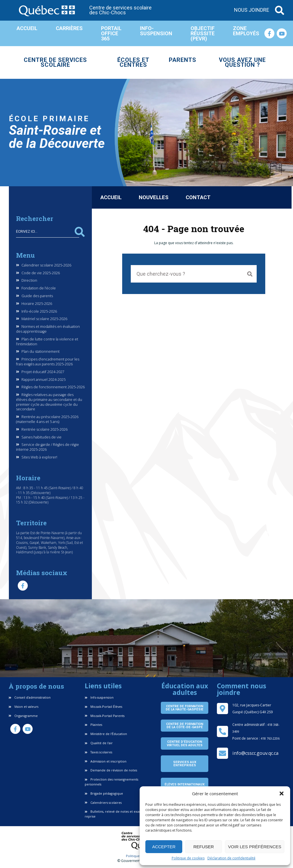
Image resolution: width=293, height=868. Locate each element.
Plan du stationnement (40, 352)
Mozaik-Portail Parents (105, 716)
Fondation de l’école (39, 288)
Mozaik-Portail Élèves (103, 707)
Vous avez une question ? (242, 62)
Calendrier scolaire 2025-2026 (46, 265)
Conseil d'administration (30, 697)
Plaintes (93, 725)
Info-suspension (156, 31)
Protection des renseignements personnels (111, 782)
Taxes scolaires (98, 752)
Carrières (69, 28)
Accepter (164, 847)
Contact (198, 197)
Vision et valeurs (23, 707)
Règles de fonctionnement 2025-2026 (53, 387)
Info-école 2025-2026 (39, 311)
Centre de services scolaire (55, 62)
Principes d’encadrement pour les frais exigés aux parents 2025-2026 (48, 362)
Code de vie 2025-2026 (41, 273)
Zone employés (246, 31)
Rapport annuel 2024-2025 (43, 380)
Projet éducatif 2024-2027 (43, 372)
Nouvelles (154, 197)
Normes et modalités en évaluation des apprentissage (48, 329)
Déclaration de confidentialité (231, 858)
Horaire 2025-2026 (37, 304)
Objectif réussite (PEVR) (203, 33)
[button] (282, 793)
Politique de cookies (188, 858)
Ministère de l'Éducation (106, 734)
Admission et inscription (106, 761)
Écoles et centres (133, 62)
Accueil (27, 28)
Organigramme (23, 716)
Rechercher (80, 232)
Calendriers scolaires (103, 803)
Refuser (204, 847)
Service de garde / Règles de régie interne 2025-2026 (47, 447)
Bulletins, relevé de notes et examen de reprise (118, 814)
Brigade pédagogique (104, 793)
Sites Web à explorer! (39, 457)
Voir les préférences (255, 847)
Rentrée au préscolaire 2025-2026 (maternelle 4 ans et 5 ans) (47, 419)
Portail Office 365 (111, 33)
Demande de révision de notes (111, 770)
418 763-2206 (270, 738)
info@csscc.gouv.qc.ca (255, 753)
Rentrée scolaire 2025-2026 (44, 430)
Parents (183, 60)
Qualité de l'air (99, 743)
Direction (29, 281)
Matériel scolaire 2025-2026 (44, 319)
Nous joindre (252, 10)
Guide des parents (37, 296)
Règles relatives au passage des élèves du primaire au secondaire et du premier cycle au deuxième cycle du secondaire (49, 402)
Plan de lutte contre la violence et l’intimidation (47, 342)
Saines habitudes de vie (41, 437)
